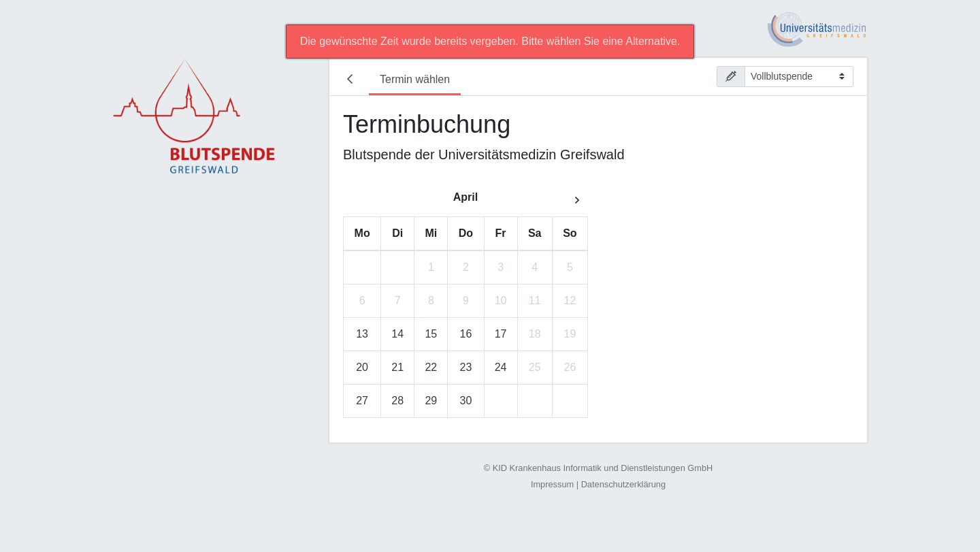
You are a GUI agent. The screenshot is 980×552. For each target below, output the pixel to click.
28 (397, 401)
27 (362, 401)
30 (466, 401)
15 (431, 334)
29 (431, 401)
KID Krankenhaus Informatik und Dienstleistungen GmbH (603, 468)
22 (431, 367)
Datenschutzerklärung (623, 484)
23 (466, 367)
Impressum (552, 484)
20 (362, 367)
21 (397, 367)
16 (466, 334)
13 (362, 334)
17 (501, 334)
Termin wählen (415, 79)
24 (501, 367)
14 (397, 334)
